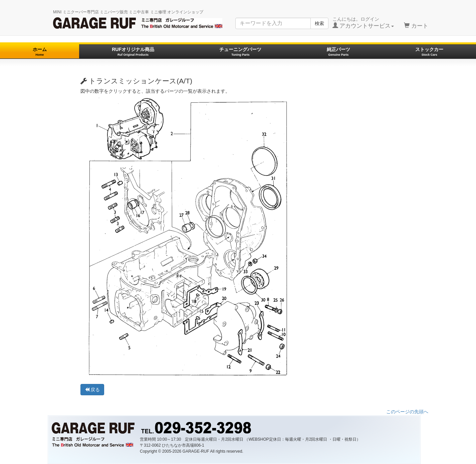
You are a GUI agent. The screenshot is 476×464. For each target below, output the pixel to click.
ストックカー (429, 52)
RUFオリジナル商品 (133, 52)
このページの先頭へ (407, 412)
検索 (319, 23)
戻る (92, 390)
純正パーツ (338, 52)
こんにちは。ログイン (363, 23)
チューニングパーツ (240, 52)
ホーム (40, 52)
